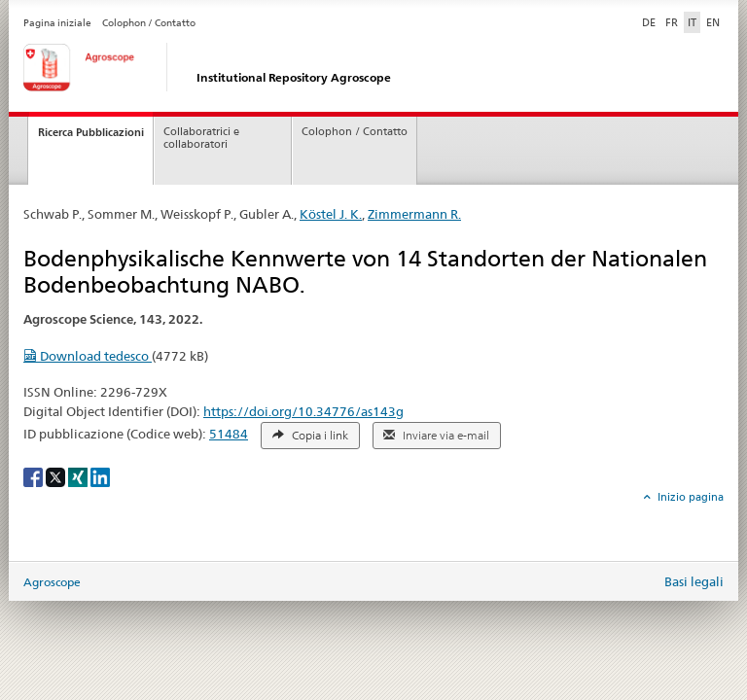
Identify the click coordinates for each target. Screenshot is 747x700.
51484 (229, 434)
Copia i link (310, 436)
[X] (57, 476)
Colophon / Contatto (149, 23)
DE (651, 21)
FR (672, 22)
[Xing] (79, 476)
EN (713, 22)
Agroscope (52, 582)
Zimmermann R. (414, 214)
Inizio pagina (689, 497)
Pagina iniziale (57, 23)
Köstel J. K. (331, 214)
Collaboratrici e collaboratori (201, 138)
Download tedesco (88, 356)
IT (692, 22)
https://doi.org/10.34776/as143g (303, 411)
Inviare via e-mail (436, 436)
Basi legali (694, 581)
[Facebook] (35, 476)
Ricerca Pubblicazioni (91, 132)
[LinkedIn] (100, 476)
